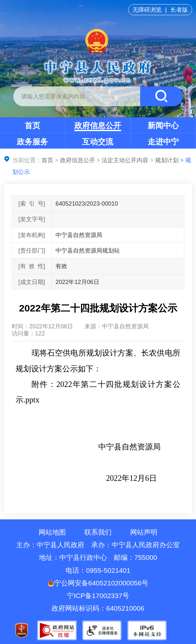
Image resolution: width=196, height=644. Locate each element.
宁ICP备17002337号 (99, 596)
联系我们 (98, 532)
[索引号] (32, 204)
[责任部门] (32, 251)
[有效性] (32, 266)
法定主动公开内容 (125, 160)
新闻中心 (163, 125)
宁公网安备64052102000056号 (98, 583)
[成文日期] (32, 282)
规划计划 (167, 160)
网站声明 (144, 532)
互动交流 (98, 142)
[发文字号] (32, 219)
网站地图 (52, 532)
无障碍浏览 (147, 10)
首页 (32, 125)
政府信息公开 (98, 125)
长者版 (179, 10)
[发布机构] (32, 235)
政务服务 (32, 142)
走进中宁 (163, 142)
